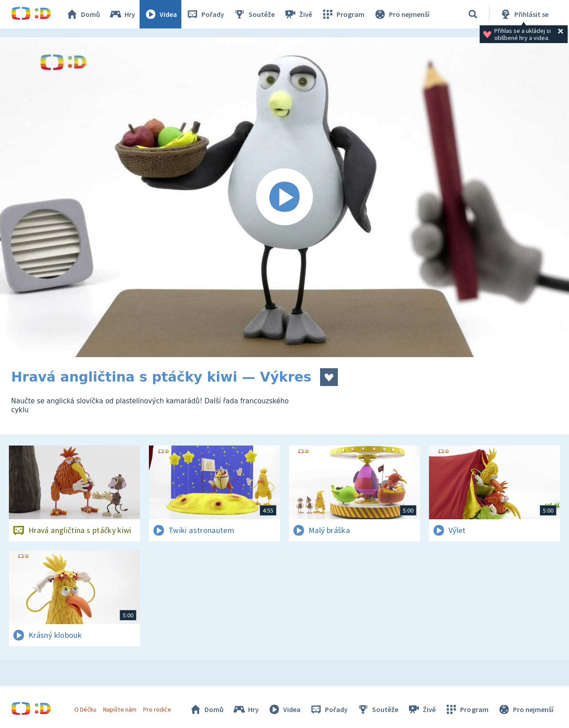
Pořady (205, 14)
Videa (160, 14)
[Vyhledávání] (473, 14)
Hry (122, 14)
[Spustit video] (284, 197)
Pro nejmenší (401, 14)
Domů (83, 14)
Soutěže (254, 14)
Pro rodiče (157, 709)
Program (343, 14)
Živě (298, 14)
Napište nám (120, 709)
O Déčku (85, 709)
